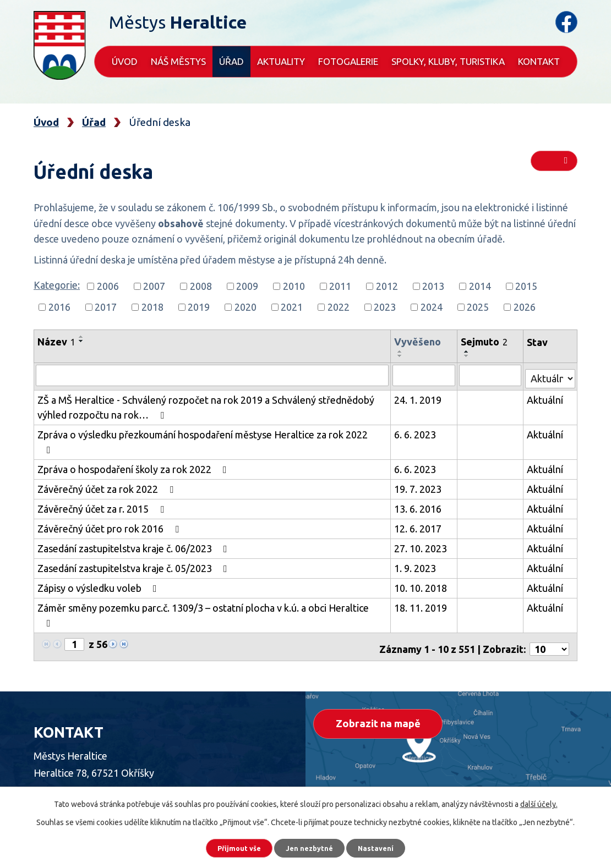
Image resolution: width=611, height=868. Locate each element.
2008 (201, 286)
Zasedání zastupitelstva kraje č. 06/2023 (135, 531)
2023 (385, 307)
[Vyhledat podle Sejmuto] (491, 375)
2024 (432, 307)
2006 (108, 286)
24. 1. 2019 (420, 397)
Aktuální (545, 397)
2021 (292, 307)
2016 (59, 307)
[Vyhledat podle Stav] (550, 374)
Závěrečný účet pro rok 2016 (110, 511)
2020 (246, 307)
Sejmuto (485, 342)
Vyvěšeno (420, 342)
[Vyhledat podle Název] (213, 375)
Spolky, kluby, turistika (448, 61)
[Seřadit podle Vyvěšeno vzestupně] (402, 351)
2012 (387, 286)
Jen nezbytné (310, 846)
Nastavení (388, 846)
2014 (480, 286)
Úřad (231, 61)
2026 (525, 307)
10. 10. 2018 (423, 570)
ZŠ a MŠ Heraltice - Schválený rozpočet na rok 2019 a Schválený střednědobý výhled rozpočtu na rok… (206, 405)
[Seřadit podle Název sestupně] (81, 341)
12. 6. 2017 (420, 511)
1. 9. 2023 (417, 551)
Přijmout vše (228, 846)
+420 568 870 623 (112, 772)
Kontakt (539, 61)
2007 (154, 286)
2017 (106, 307)
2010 (294, 286)
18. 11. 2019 (423, 590)
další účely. (539, 800)
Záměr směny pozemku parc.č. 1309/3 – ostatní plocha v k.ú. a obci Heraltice (213, 590)
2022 (339, 307)
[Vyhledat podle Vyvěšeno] (425, 375)
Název (56, 342)
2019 (199, 307)
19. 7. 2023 (420, 471)
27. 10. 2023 (423, 531)
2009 (247, 286)
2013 (433, 286)
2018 (152, 307)
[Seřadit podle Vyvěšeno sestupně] (402, 356)
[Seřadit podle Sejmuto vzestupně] (468, 351)
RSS (554, 166)
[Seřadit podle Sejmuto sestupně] (468, 356)
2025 (478, 307)
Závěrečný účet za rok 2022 (108, 471)
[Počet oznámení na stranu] (549, 612)
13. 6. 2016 (420, 491)
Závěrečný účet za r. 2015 (103, 491)
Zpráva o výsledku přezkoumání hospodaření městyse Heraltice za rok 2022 (212, 432)
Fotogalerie (348, 61)
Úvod (125, 61)
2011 (340, 286)
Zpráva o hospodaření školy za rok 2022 (134, 452)
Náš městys (178, 61)
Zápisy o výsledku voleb (99, 570)
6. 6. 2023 (417, 432)
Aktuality (281, 61)
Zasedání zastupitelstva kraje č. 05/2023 (135, 551)
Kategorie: (57, 285)
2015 (526, 286)
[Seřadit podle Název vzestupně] (81, 337)
